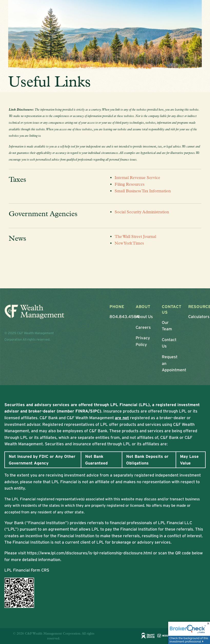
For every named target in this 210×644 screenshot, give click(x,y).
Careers (143, 327)
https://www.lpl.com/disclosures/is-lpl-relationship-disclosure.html (89, 553)
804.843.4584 (124, 317)
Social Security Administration (142, 212)
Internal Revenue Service (137, 178)
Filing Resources (129, 184)
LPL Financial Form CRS (27, 570)
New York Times (129, 243)
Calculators (199, 317)
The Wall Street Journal (135, 237)
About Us (144, 317)
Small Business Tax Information (143, 191)
